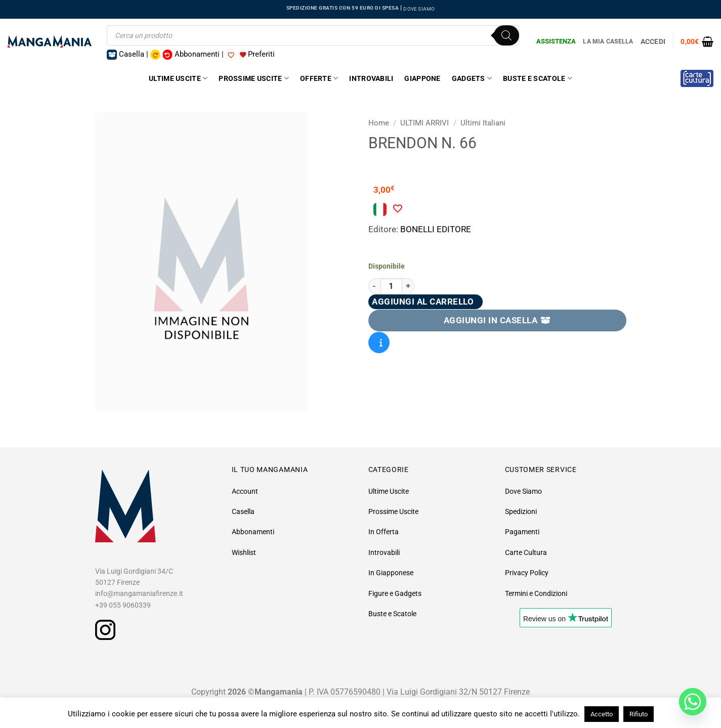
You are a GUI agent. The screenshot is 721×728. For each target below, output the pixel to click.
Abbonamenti (253, 532)
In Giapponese (391, 573)
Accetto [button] (602, 714)
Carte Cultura (526, 552)
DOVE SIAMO (419, 9)
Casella (243, 511)
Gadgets (472, 78)
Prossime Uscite (254, 78)
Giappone (422, 78)
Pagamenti (522, 532)
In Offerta (384, 532)
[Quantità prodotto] (392, 286)
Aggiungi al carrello (423, 302)
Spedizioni (521, 511)
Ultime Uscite (178, 78)
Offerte (319, 78)
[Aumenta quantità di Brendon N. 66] (408, 286)
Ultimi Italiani (483, 123)
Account (245, 491)
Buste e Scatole (538, 78)
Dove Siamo (523, 491)
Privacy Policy (527, 573)
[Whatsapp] (693, 702)
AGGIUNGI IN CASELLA (497, 320)
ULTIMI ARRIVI (425, 123)
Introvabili (371, 78)
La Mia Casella (608, 41)
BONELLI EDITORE (436, 229)
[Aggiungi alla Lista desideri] (397, 208)
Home (379, 123)
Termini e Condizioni (536, 593)
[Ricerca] (506, 35)
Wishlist (244, 552)
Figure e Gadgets (395, 593)
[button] (697, 41)
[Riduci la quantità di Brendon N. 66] (374, 286)
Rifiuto (639, 714)
